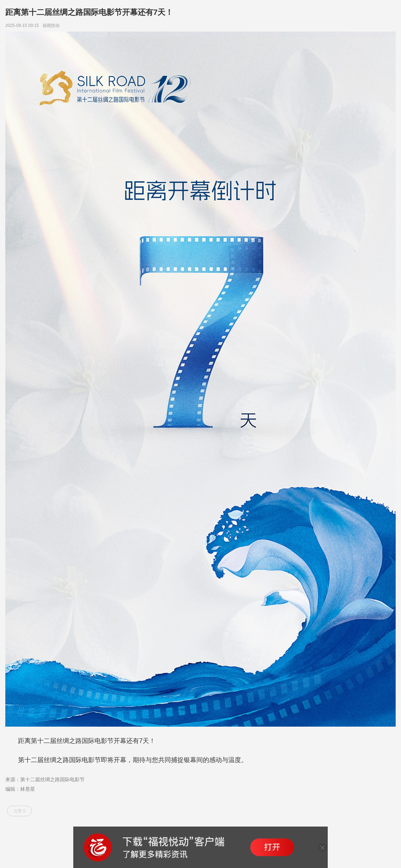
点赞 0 (19, 811)
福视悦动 (52, 26)
